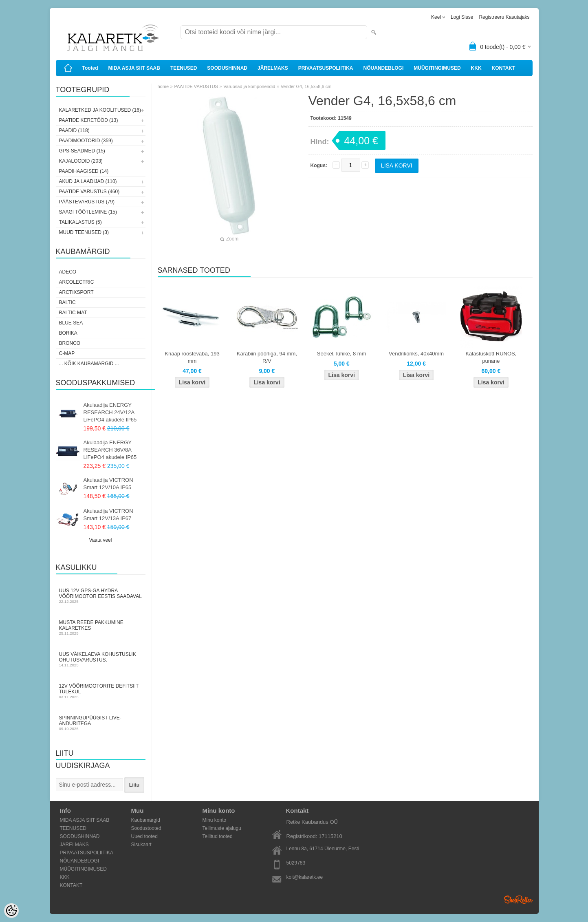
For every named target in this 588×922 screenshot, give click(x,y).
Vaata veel (101, 540)
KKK (476, 68)
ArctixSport (76, 292)
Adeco (68, 272)
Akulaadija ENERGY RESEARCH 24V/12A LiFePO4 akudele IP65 (110, 412)
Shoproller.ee (518, 900)
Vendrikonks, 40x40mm (416, 354)
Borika (68, 333)
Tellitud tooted (218, 836)
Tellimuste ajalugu (222, 828)
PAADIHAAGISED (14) (84, 171)
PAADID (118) (74, 130)
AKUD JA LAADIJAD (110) (88, 181)
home (163, 86)
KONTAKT (504, 68)
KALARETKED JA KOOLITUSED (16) (100, 110)
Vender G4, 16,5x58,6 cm (306, 86)
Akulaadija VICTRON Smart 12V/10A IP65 (108, 484)
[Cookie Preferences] (11, 911)
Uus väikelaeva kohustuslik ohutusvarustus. (101, 659)
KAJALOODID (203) (81, 161)
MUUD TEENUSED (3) (84, 232)
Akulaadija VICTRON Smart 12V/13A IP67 (108, 515)
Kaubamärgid (146, 820)
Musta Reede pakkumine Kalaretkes (101, 628)
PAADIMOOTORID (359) (86, 141)
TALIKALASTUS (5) (80, 222)
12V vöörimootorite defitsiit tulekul (101, 691)
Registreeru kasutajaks (504, 17)
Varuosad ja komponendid (249, 86)
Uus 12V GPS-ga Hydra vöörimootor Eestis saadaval (101, 596)
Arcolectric (77, 282)
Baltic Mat (73, 313)
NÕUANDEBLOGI (384, 68)
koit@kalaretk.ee (305, 877)
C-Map (67, 353)
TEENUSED (184, 68)
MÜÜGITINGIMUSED (437, 68)
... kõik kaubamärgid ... (89, 364)
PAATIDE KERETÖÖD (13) (89, 120)
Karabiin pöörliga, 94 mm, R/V (267, 357)
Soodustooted (146, 828)
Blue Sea (71, 323)
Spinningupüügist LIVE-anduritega (101, 723)
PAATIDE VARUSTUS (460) (89, 192)
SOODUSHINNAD (227, 68)
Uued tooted (144, 836)
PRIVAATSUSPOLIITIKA (326, 68)
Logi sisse (462, 17)
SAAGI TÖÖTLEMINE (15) (88, 212)
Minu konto (215, 820)
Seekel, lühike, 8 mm (342, 354)
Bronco (70, 343)
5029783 (296, 863)
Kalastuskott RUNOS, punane (491, 357)
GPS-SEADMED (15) (82, 151)
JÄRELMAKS (273, 68)
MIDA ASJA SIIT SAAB (134, 68)
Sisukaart (141, 845)
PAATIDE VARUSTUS (196, 86)
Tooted (90, 68)
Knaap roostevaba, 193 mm (192, 357)
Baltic (67, 302)
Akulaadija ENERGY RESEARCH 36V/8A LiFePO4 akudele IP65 (110, 450)
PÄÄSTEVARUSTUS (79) (87, 202)
